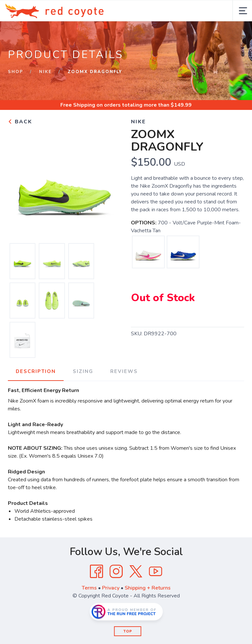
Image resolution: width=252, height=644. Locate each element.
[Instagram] (116, 571)
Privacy (111, 588)
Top (128, 631)
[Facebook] (96, 571)
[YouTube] (156, 571)
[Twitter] (136, 571)
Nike (45, 72)
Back (20, 122)
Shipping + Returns (148, 588)
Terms (89, 588)
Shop (16, 72)
